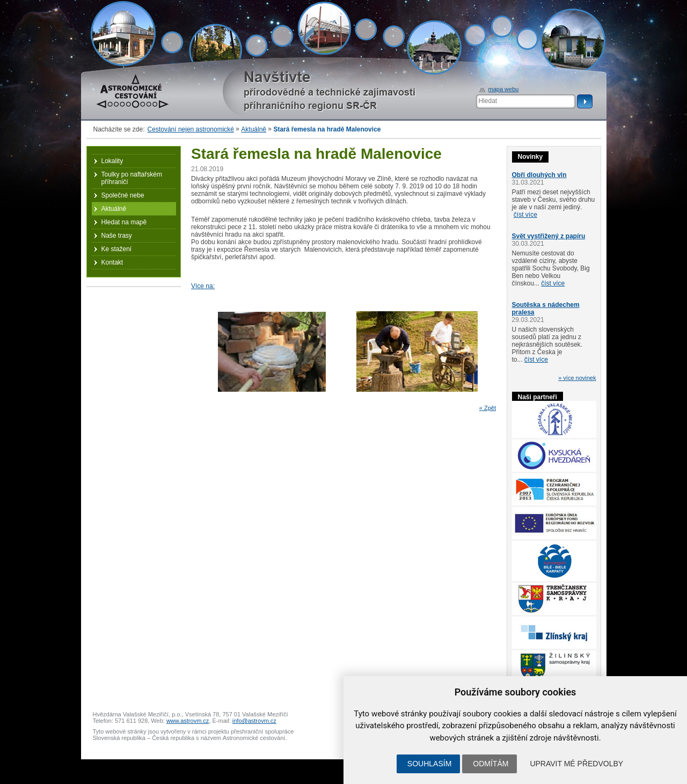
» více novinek (577, 378)
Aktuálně (254, 129)
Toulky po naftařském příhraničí (132, 178)
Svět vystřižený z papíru (549, 236)
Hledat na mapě (124, 222)
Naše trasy (117, 236)
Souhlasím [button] (429, 764)
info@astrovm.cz (254, 721)
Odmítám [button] (491, 764)
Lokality (112, 161)
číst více (525, 215)
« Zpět (488, 408)
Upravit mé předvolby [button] (576, 764)
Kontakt (112, 262)
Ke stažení (117, 249)
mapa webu (504, 89)
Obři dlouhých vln (539, 175)
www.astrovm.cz (188, 721)
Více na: (203, 286)
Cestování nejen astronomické (191, 129)
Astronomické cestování (133, 91)
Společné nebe (123, 195)
